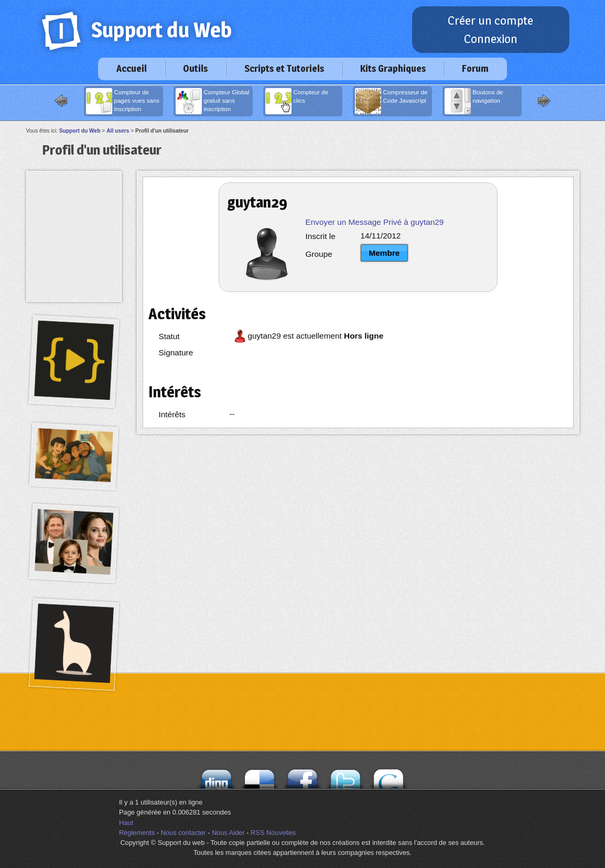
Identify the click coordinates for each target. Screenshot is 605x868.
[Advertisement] (74, 200)
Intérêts (172, 414)
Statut (169, 336)
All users (118, 131)
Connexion (491, 39)
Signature (176, 352)
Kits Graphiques (393, 68)
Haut (126, 823)
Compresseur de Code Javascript (391, 101)
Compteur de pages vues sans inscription (123, 101)
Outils (195, 68)
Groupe (319, 254)
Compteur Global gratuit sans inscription (213, 101)
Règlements (137, 833)
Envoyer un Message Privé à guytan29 (375, 222)
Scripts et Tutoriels (284, 68)
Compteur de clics (297, 101)
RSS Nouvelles (273, 833)
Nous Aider (228, 833)
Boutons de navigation (474, 101)
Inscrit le (321, 236)
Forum (475, 68)
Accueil (132, 68)
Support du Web (80, 131)
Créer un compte (490, 20)
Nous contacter (183, 833)
